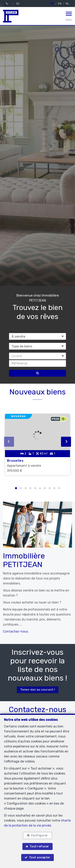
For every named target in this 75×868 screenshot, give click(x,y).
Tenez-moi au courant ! (38, 690)
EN (60, 4)
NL (67, 4)
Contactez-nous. (16, 631)
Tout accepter (40, 857)
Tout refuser (39, 846)
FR (52, 4)
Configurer (39, 835)
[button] (37, 356)
